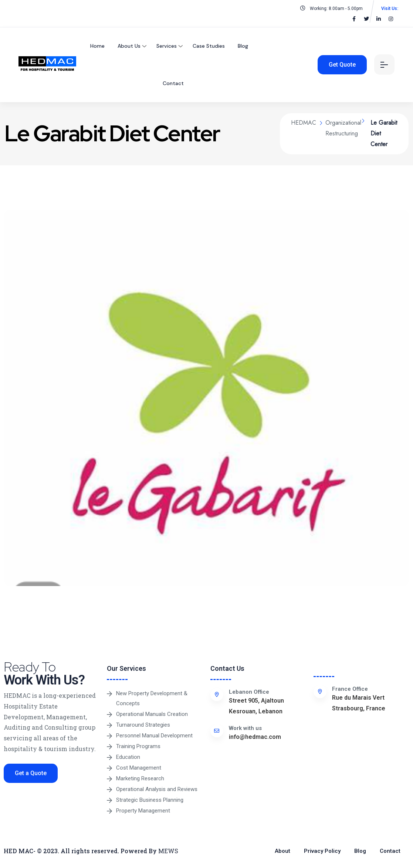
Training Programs (138, 746)
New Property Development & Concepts (152, 698)
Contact (173, 83)
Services (167, 46)
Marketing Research (140, 778)
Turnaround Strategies (143, 725)
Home (97, 46)
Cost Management (139, 768)
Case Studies (209, 46)
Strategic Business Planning (150, 800)
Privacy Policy (322, 851)
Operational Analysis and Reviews (157, 789)
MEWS (168, 851)
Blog (243, 46)
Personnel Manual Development (154, 736)
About (282, 851)
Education (128, 757)
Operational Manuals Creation (152, 714)
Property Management (143, 811)
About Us (129, 46)
